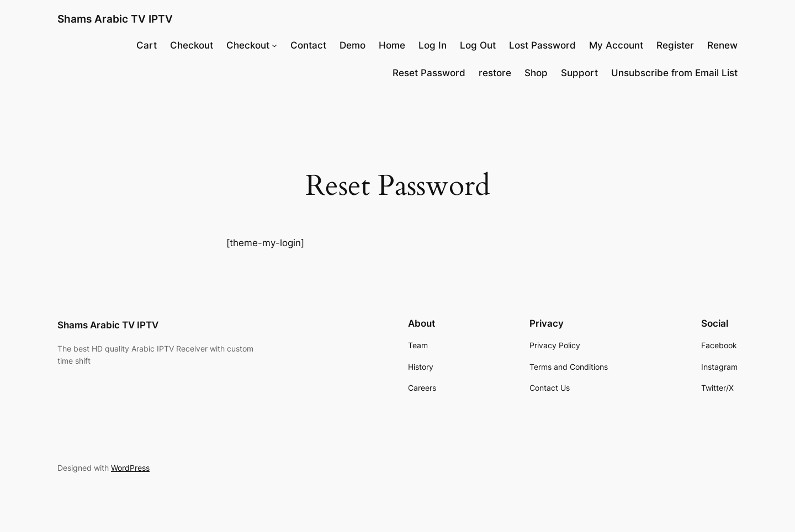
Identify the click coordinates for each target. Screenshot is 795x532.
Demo (353, 45)
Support (579, 73)
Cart (147, 45)
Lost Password (542, 45)
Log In (433, 45)
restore (495, 73)
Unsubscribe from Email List (674, 73)
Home (392, 45)
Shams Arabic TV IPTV (115, 19)
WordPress (130, 468)
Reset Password (429, 73)
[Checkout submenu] (274, 45)
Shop (536, 73)
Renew (722, 45)
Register (675, 45)
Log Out (478, 45)
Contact (308, 45)
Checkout (192, 45)
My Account (616, 45)
